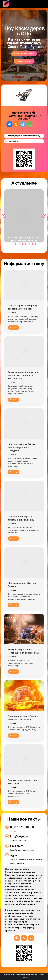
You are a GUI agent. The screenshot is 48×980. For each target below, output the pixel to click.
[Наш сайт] (7, 846)
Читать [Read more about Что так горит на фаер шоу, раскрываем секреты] (13, 328)
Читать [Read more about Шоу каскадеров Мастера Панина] (13, 605)
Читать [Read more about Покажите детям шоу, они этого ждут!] (13, 802)
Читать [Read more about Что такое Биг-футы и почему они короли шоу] (13, 539)
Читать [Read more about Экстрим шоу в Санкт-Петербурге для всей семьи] (13, 672)
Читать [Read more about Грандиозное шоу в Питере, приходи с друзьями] (13, 736)
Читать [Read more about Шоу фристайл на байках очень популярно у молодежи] (13, 472)
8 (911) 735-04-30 (22, 827)
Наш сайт (16, 846)
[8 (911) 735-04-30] (7, 827)
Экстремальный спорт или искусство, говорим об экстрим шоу (23, 375)
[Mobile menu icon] (43, 4)
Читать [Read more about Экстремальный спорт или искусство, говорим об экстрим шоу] (13, 400)
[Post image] (24, 216)
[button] (12, 244)
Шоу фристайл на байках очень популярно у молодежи (21, 447)
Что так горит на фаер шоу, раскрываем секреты (24, 239)
